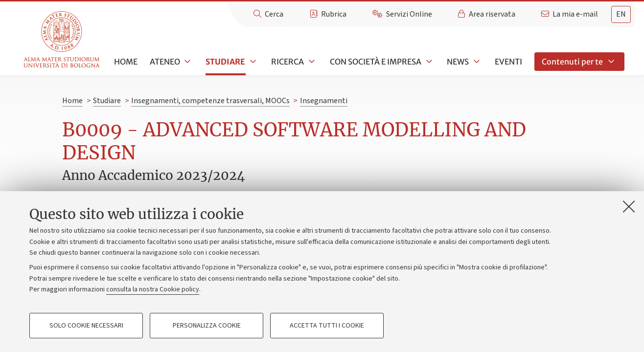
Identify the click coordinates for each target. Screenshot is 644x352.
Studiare (225, 62)
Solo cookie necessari (86, 326)
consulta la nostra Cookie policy (153, 289)
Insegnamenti (324, 101)
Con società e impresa (376, 62)
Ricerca (287, 62)
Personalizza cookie (207, 326)
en (621, 14)
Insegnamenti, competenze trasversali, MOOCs (210, 101)
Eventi (508, 62)
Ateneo (165, 62)
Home (126, 62)
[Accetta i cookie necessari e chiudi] (629, 206)
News (458, 62)
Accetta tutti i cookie (327, 326)
